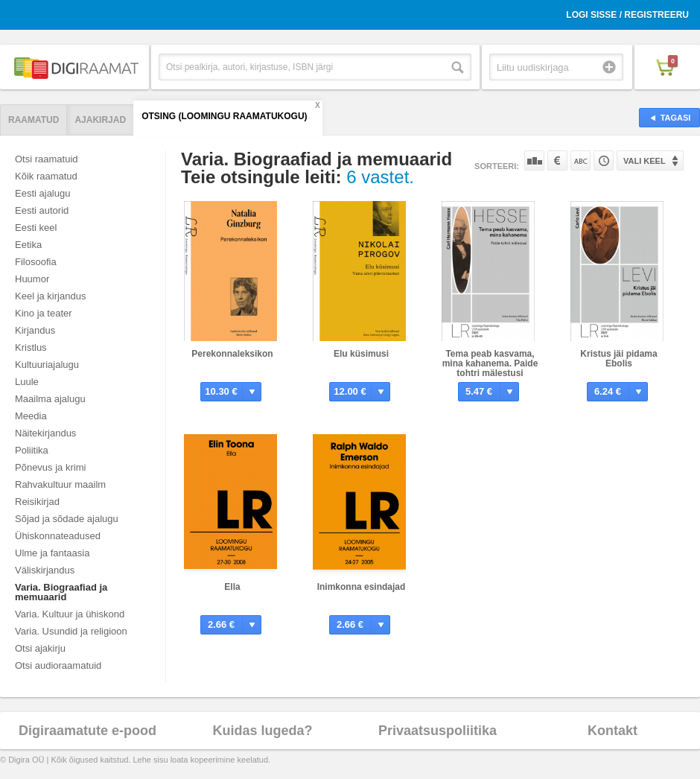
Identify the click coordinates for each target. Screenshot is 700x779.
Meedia (31, 416)
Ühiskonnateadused (58, 536)
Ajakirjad (100, 120)
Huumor (32, 279)
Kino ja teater (44, 313)
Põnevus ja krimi (50, 467)
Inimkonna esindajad (362, 587)
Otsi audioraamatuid (58, 665)
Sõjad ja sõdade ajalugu (67, 519)
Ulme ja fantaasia (52, 553)
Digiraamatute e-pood (87, 731)
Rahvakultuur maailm (60, 484)
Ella (232, 587)
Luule (27, 382)
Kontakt (612, 731)
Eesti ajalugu (42, 193)
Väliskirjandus (45, 570)
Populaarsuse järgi (534, 160)
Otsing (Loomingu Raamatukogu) (224, 116)
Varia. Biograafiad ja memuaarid (61, 592)
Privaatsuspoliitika (437, 731)
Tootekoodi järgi (604, 160)
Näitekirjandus (45, 433)
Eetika (28, 245)
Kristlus (31, 347)
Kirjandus (35, 330)
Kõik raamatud (46, 176)
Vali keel (645, 161)
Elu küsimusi (361, 354)
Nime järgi (580, 160)
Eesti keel (36, 228)
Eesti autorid (42, 210)
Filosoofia (36, 262)
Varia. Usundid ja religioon (71, 631)
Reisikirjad (37, 502)
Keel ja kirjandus (50, 296)
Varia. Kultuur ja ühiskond (70, 614)
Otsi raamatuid (47, 159)
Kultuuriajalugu (47, 365)
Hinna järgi (557, 160)
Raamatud (34, 120)
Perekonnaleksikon (232, 354)
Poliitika (32, 450)
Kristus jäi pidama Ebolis (618, 359)
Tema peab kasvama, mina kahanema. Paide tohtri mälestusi (490, 363)
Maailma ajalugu (50, 399)
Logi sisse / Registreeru (627, 15)
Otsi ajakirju (40, 648)
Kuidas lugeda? (262, 731)
